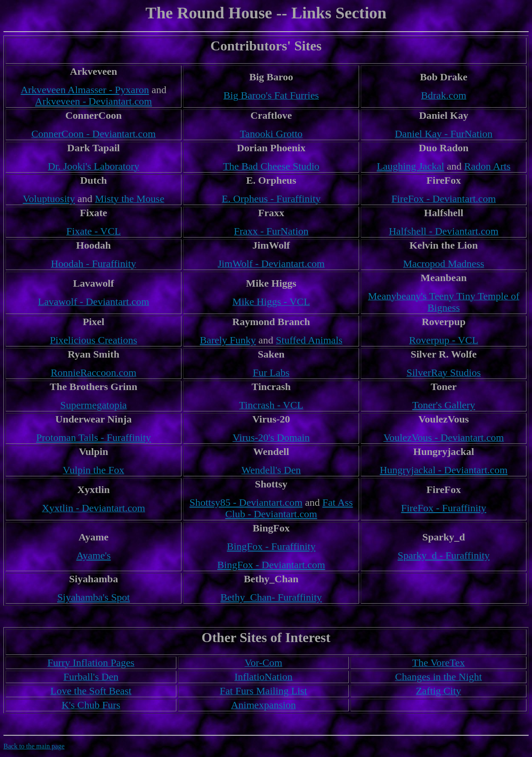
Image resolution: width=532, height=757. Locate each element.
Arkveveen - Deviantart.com (94, 101)
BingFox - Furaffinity (271, 546)
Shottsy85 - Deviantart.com (246, 502)
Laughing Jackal (410, 166)
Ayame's (94, 555)
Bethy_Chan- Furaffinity (271, 597)
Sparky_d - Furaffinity (444, 555)
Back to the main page (34, 746)
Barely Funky (228, 340)
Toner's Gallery (443, 405)
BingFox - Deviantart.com (271, 565)
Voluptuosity (49, 199)
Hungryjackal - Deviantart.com (443, 470)
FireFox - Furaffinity (444, 508)
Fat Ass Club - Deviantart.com (289, 508)
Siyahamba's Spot (94, 597)
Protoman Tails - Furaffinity (94, 437)
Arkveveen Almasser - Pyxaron (85, 90)
